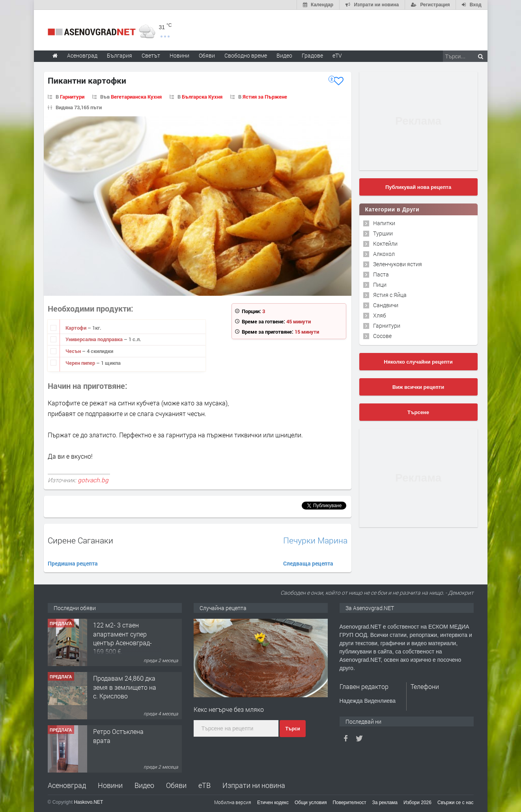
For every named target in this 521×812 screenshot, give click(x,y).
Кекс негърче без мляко (229, 709)
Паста (381, 274)
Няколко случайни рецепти (418, 362)
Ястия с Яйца (390, 295)
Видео (144, 785)
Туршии (383, 233)
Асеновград (67, 785)
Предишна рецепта (73, 563)
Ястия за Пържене (265, 97)
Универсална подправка (95, 339)
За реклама (385, 803)
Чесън (74, 351)
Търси (292, 729)
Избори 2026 (417, 803)
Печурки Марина (315, 540)
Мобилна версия (233, 802)
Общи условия (311, 803)
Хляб (380, 315)
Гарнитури (72, 97)
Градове (312, 55)
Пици (380, 285)
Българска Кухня (202, 97)
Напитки (384, 223)
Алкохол (384, 254)
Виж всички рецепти (418, 387)
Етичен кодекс (273, 803)
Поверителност (349, 803)
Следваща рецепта (308, 563)
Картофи (77, 328)
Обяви (176, 785)
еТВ (204, 785)
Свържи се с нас (456, 803)
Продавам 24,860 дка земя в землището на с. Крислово (125, 687)
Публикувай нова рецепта (418, 187)
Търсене (418, 412)
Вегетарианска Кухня (136, 97)
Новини (179, 55)
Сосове (382, 336)
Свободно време (246, 55)
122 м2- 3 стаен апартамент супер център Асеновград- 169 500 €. (122, 638)
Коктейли (385, 244)
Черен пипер (81, 363)
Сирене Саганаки (80, 540)
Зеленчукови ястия (398, 264)
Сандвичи (386, 305)
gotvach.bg (93, 480)
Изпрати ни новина (254, 785)
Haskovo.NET (88, 802)
